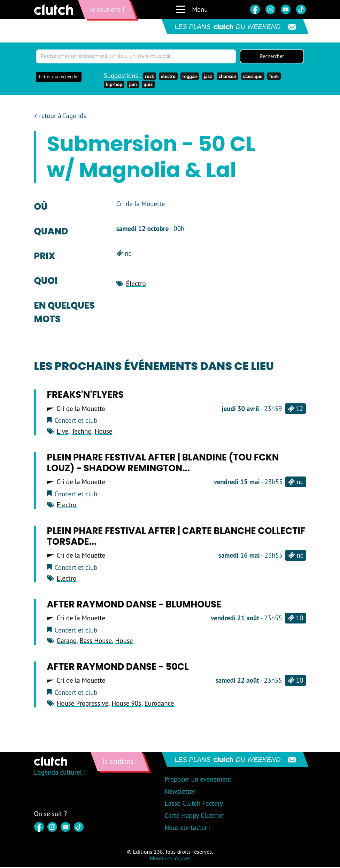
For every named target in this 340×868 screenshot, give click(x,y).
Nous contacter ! (188, 828)
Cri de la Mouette (81, 409)
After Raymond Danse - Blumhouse (134, 605)
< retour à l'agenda (60, 117)
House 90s (126, 704)
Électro (136, 284)
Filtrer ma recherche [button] (59, 77)
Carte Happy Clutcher (194, 816)
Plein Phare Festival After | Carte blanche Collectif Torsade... (176, 537)
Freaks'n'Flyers (86, 396)
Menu (191, 9)
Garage (67, 642)
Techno (81, 432)
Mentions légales (170, 859)
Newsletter (180, 792)
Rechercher (272, 57)
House (104, 432)
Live (63, 432)
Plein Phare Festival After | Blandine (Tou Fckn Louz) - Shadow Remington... (163, 463)
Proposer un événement (198, 780)
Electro (67, 505)
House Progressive (83, 704)
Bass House (96, 642)
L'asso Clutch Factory (194, 804)
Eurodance (159, 704)
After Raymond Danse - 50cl (118, 667)
